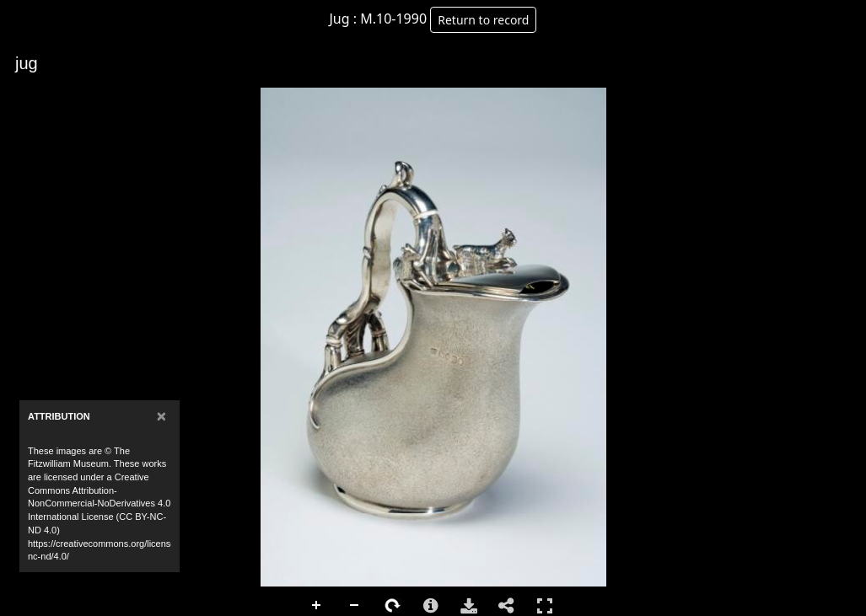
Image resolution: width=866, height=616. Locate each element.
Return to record (483, 20)
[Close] (161, 416)
